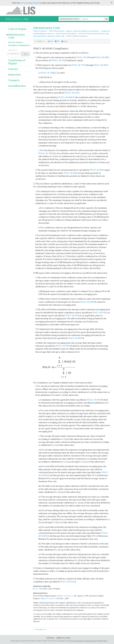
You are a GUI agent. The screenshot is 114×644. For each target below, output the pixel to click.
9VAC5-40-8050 (87, 302)
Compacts (14, 80)
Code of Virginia (17, 29)
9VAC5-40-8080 (83, 57)
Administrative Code (69, 19)
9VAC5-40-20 (58, 60)
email (64, 41)
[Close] (112, 3)
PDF (57, 41)
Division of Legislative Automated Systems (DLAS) (86, 641)
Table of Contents (40, 31)
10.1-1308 (38, 589)
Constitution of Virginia (17, 62)
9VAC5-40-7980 (45, 153)
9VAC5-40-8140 (72, 93)
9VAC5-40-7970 (78, 65)
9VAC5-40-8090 (102, 57)
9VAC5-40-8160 (99, 312)
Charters (13, 69)
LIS (22, 10)
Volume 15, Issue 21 (65, 596)
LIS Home (50, 638)
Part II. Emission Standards (66, 33)
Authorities (14, 75)
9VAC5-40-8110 (67, 582)
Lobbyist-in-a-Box (63, 638)
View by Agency (16, 42)
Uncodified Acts (17, 86)
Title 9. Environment (57, 31)
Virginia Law (17, 19)
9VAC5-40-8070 (101, 65)
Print (51, 41)
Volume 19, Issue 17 (48, 598)
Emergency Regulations (19, 45)
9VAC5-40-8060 (65, 97)
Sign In (105, 641)
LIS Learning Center (30, 3)
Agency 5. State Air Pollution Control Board (83, 31)
